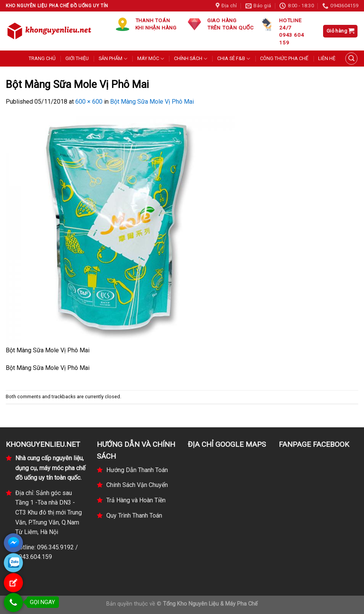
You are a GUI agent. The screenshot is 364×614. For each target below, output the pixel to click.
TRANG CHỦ (42, 58)
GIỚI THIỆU (77, 58)
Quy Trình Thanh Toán (134, 515)
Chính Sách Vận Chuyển (137, 485)
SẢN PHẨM (113, 59)
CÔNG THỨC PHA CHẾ (284, 58)
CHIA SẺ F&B (234, 59)
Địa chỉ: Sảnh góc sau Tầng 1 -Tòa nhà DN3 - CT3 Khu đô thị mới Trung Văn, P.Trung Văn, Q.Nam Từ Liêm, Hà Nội (49, 512)
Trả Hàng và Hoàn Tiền (136, 500)
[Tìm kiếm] (351, 59)
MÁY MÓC (151, 59)
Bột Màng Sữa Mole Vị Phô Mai (152, 102)
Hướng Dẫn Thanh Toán (137, 470)
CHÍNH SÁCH (191, 59)
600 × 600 (89, 102)
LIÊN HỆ (327, 58)
